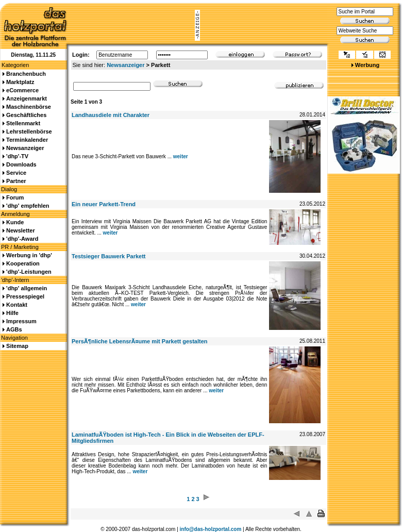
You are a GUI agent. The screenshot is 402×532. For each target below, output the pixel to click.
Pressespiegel (25, 296)
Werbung (367, 65)
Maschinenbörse (29, 107)
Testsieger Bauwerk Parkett (108, 256)
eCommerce (22, 90)
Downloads (21, 164)
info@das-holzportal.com (211, 529)
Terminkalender (27, 140)
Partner (16, 181)
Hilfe (12, 313)
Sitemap (17, 346)
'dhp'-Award (22, 239)
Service (16, 173)
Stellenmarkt (23, 123)
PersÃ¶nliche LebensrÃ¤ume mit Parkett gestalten (139, 341)
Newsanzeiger (125, 65)
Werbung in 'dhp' (29, 255)
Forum (15, 197)
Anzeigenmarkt (27, 98)
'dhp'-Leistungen (29, 272)
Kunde (15, 222)
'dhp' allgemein (27, 288)
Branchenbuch (26, 74)
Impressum (21, 321)
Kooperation (23, 263)
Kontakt (17, 305)
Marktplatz (20, 82)
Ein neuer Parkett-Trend (104, 204)
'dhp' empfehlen (28, 206)
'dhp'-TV (17, 156)
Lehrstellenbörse (29, 131)
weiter (181, 156)
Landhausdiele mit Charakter (111, 115)
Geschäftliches (26, 115)
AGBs (14, 329)
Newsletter (21, 230)
